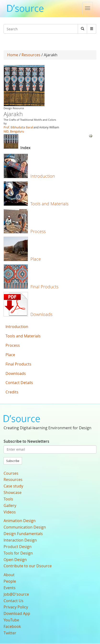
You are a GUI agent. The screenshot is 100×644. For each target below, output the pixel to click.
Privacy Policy (16, 607)
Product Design (18, 547)
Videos (10, 512)
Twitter (10, 633)
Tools (8, 499)
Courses (11, 473)
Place (36, 259)
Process (38, 231)
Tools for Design (18, 553)
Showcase (13, 492)
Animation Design (20, 521)
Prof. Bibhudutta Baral (18, 127)
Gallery (10, 505)
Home (13, 55)
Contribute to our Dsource (28, 566)
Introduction (43, 176)
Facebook (12, 626)
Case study (13, 486)
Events (10, 588)
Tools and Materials (49, 204)
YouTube (11, 620)
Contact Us (14, 601)
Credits (12, 392)
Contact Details (19, 383)
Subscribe (13, 461)
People (10, 581)
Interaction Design (20, 540)
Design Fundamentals (23, 534)
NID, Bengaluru (14, 131)
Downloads (41, 314)
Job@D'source (16, 594)
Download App (17, 613)
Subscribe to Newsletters (26, 441)
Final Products (44, 287)
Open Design (15, 560)
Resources (31, 55)
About (9, 575)
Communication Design (25, 527)
